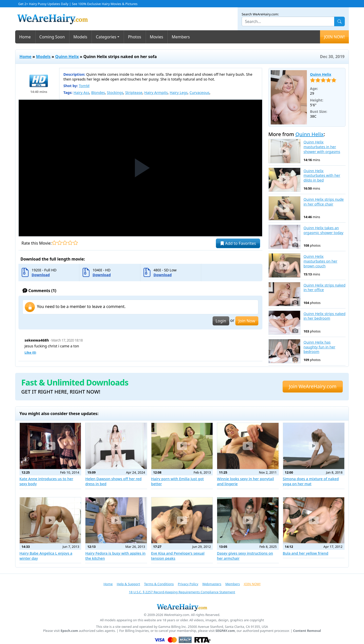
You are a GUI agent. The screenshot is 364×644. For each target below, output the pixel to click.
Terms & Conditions (159, 584)
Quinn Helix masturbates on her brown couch (321, 261)
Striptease (134, 93)
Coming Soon (52, 37)
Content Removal (307, 631)
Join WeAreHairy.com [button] (313, 386)
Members (181, 37)
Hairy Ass (81, 93)
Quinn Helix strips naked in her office (325, 288)
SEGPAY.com (225, 631)
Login (221, 321)
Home (25, 37)
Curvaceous (200, 93)
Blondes (98, 93)
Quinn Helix (67, 57)
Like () (30, 352)
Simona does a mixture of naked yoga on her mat (311, 481)
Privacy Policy (188, 584)
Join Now (247, 321)
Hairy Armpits (156, 93)
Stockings (115, 93)
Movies (157, 37)
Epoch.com (69, 631)
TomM (84, 86)
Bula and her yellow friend (306, 553)
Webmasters (212, 584)
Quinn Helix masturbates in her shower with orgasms (322, 147)
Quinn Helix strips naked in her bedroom (325, 316)
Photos (134, 37)
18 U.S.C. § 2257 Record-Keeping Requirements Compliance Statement (182, 592)
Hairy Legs (179, 93)
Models (80, 37)
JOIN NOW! (334, 37)
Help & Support (128, 584)
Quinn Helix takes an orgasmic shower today (324, 230)
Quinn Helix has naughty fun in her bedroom (320, 347)
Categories (106, 37)
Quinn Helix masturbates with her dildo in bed (322, 176)
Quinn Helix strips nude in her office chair (324, 202)
